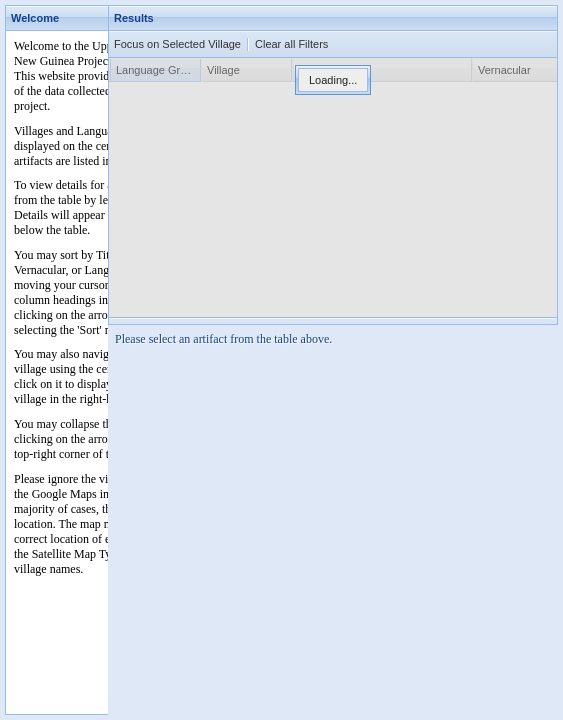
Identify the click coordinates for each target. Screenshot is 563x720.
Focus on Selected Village (177, 44)
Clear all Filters (291, 44)
